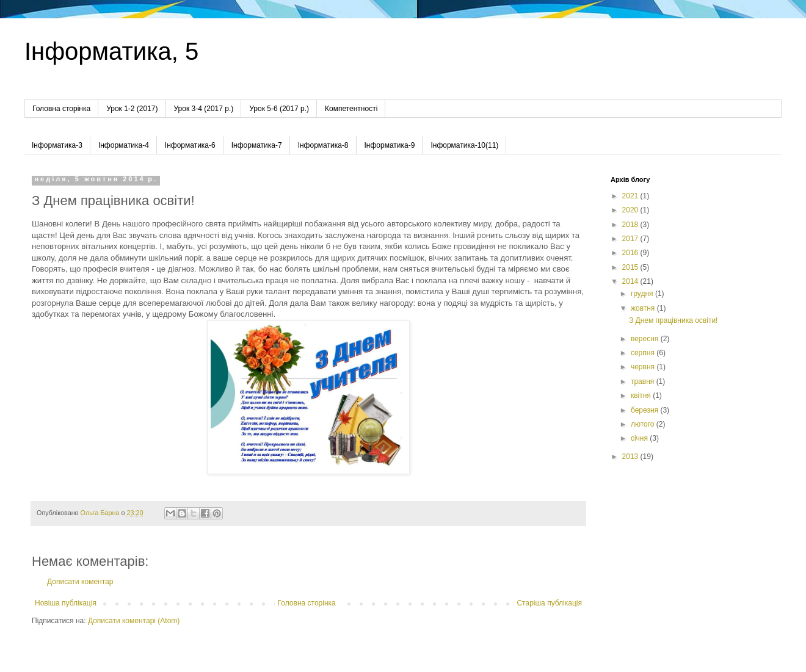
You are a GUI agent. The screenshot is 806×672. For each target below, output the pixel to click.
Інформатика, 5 (111, 51)
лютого (644, 424)
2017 (631, 239)
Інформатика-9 (390, 145)
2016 (631, 253)
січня (640, 438)
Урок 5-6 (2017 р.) (279, 109)
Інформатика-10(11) (464, 145)
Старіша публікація (549, 603)
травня (644, 381)
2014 (631, 281)
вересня (646, 339)
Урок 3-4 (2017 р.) (204, 109)
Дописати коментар (80, 582)
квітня (642, 396)
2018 (631, 225)
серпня (644, 353)
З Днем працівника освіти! (673, 320)
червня (644, 367)
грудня (643, 294)
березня (645, 410)
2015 (631, 267)
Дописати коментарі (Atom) (134, 621)
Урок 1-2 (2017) (132, 109)
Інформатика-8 (323, 145)
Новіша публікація (66, 603)
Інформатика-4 (124, 145)
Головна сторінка (61, 109)
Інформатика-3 (57, 145)
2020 (631, 210)
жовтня (644, 308)
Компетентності (351, 109)
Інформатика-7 (257, 145)
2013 (631, 457)
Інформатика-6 (190, 145)
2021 (631, 196)
